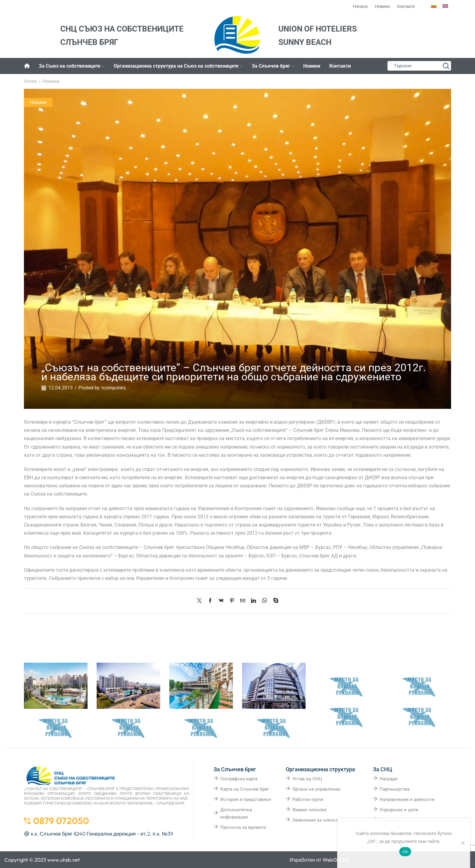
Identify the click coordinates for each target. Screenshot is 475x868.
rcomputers (114, 388)
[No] (463, 843)
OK (405, 852)
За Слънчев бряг (273, 66)
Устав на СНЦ (307, 779)
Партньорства (395, 789)
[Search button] (446, 66)
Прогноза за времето (243, 827)
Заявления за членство (318, 820)
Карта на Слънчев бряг (245, 789)
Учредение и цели (399, 810)
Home (30, 81)
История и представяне (246, 799)
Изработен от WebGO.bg (319, 860)
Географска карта (239, 779)
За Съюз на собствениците (72, 66)
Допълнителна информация (236, 813)
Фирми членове (309, 810)
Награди (389, 779)
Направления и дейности (407, 799)
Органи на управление (316, 789)
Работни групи (308, 799)
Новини (312, 66)
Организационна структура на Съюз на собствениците (178, 66)
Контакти (340, 66)
